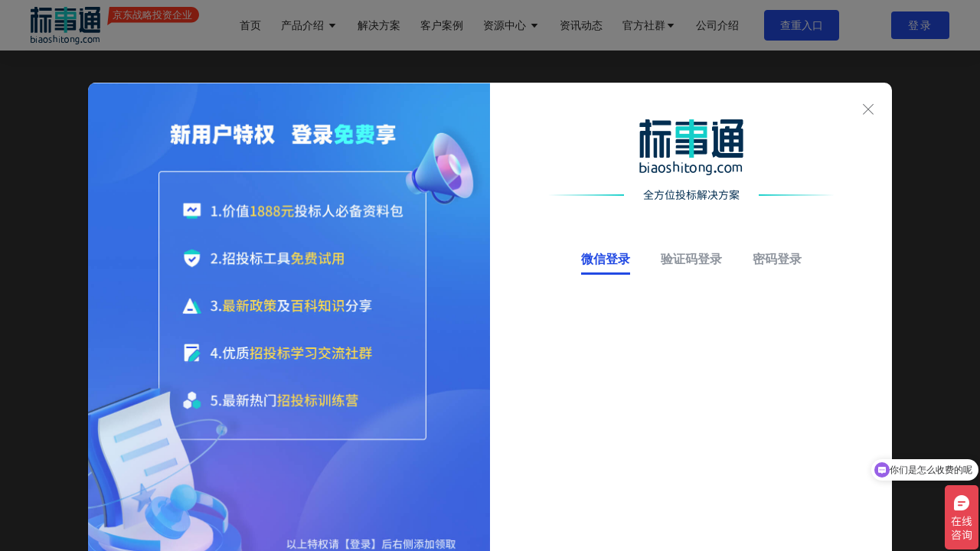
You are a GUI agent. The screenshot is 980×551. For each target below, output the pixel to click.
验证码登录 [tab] (691, 259)
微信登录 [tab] (606, 259)
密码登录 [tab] (777, 259)
